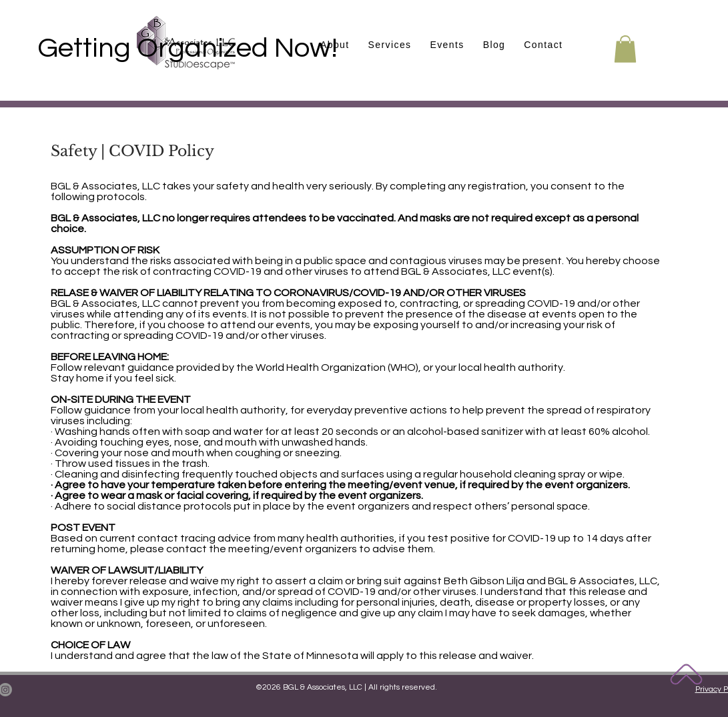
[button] (447, 45)
